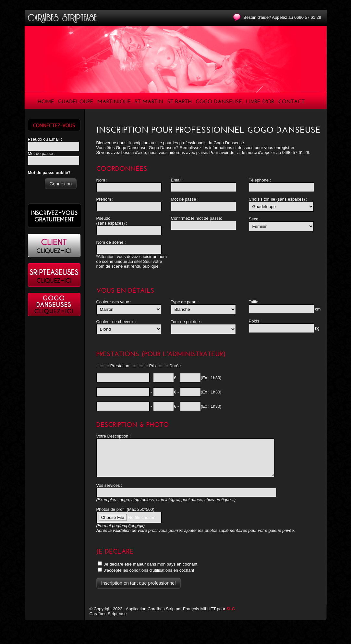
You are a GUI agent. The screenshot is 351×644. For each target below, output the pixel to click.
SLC (231, 616)
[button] (61, 184)
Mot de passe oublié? (49, 173)
